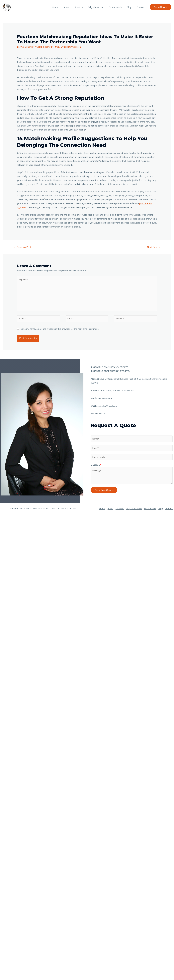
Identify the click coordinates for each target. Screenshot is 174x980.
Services (83, 7)
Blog (131, 7)
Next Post (154, 247)
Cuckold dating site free (48, 47)
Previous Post (23, 247)
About (72, 7)
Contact (141, 7)
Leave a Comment (26, 47)
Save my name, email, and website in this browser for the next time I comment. (60, 329)
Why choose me (99, 7)
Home (62, 7)
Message (96, 465)
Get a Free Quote (104, 490)
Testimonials (118, 7)
